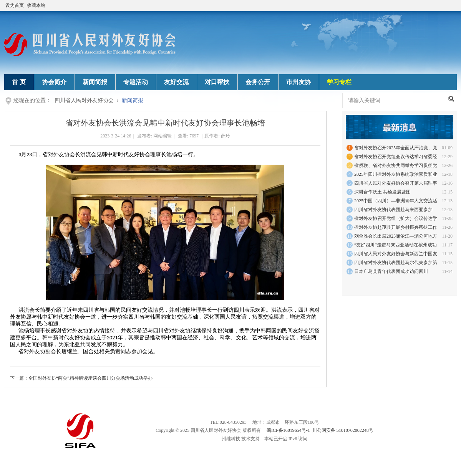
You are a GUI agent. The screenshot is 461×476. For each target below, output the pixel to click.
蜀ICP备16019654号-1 (288, 430)
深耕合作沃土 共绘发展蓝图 (382, 192)
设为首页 (15, 5)
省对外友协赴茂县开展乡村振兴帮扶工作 (396, 227)
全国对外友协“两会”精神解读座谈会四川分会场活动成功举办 (90, 378)
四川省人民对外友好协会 (84, 100)
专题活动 (136, 82)
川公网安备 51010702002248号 (343, 430)
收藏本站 (36, 5)
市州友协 (298, 82)
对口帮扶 (217, 82)
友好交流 (176, 82)
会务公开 (258, 82)
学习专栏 (339, 82)
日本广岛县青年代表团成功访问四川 (391, 271)
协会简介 (54, 82)
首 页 (19, 82)
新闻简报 (95, 82)
